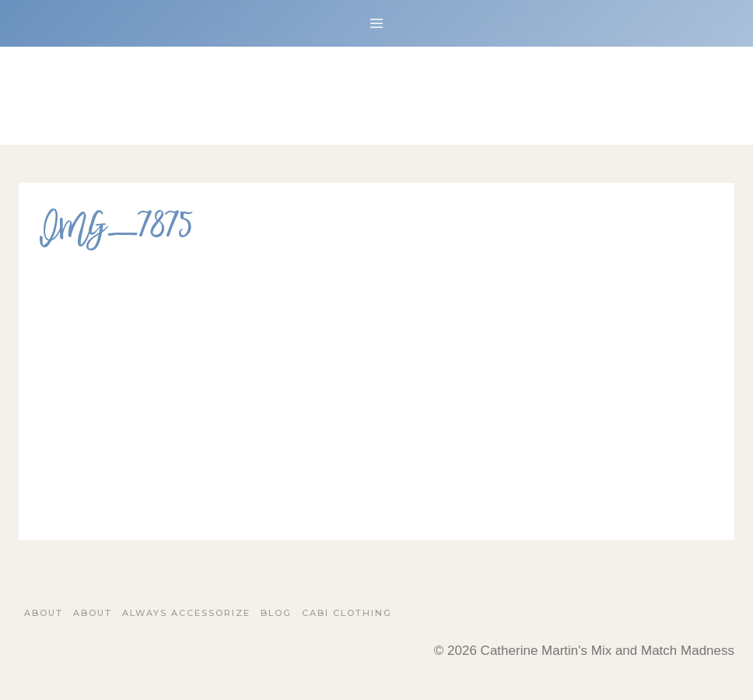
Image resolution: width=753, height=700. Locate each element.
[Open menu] (377, 23)
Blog (276, 613)
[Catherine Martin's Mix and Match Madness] (376, 96)
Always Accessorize (186, 613)
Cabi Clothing (347, 613)
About (44, 613)
